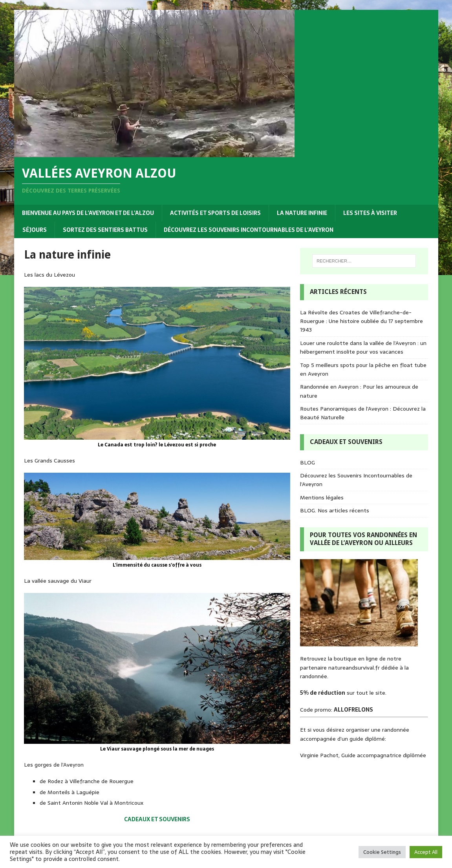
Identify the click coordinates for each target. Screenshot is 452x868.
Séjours (35, 230)
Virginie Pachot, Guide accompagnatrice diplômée (363, 755)
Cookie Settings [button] (382, 852)
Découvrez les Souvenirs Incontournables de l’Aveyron (249, 230)
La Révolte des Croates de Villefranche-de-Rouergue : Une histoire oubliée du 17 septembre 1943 (361, 321)
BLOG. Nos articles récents (335, 510)
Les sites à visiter (370, 213)
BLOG (307, 462)
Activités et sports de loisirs (215, 213)
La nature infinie (302, 213)
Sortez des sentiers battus (105, 230)
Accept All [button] (426, 852)
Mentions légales (322, 497)
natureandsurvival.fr (354, 668)
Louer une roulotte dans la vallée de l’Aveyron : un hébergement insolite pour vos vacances (363, 347)
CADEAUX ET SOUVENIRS (157, 819)
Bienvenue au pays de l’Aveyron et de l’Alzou (88, 213)
